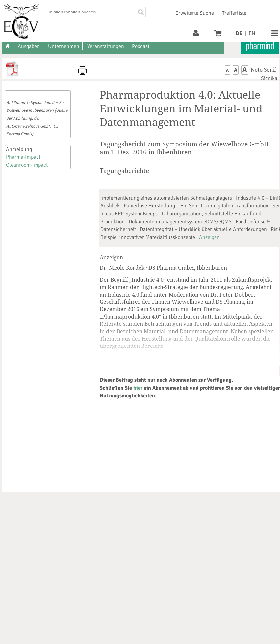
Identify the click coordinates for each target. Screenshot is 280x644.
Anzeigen (209, 237)
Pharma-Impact (23, 157)
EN (252, 33)
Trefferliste (234, 13)
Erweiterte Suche (195, 13)
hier (138, 388)
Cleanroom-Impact (27, 165)
